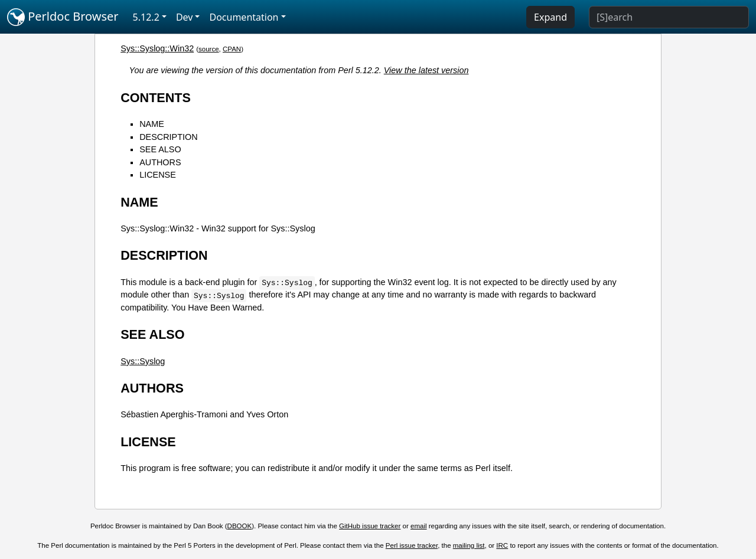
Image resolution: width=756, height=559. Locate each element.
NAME (152, 124)
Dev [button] (185, 17)
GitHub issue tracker (370, 526)
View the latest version (426, 70)
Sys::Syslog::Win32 (157, 48)
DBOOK (240, 526)
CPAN (232, 49)
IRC (502, 545)
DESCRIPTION (168, 137)
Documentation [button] (244, 17)
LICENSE (158, 175)
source (209, 49)
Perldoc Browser (63, 17)
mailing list (469, 545)
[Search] (669, 17)
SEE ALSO (160, 149)
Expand (550, 17)
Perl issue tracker (412, 545)
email (419, 526)
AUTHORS (160, 162)
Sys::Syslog (143, 361)
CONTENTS (156, 98)
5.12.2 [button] (146, 17)
